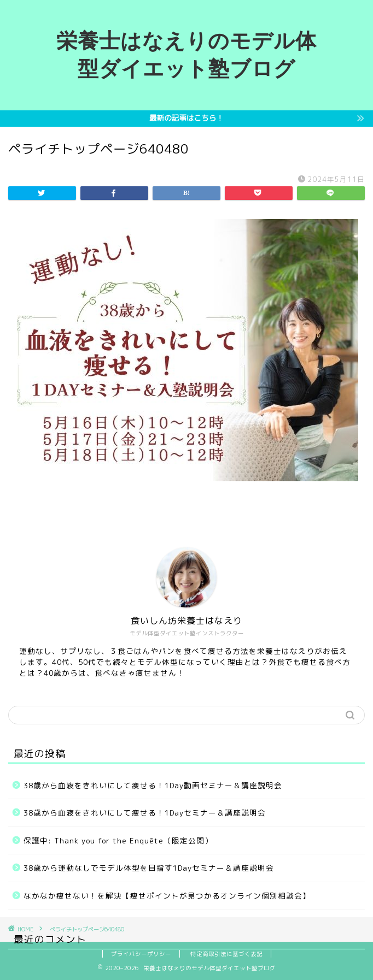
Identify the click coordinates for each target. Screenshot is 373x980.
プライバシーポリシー (141, 954)
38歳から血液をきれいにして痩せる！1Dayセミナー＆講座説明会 (145, 813)
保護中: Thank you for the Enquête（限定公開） (118, 840)
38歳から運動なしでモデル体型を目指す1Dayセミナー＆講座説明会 (149, 868)
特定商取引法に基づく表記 (226, 954)
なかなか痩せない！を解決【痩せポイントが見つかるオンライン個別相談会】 (167, 896)
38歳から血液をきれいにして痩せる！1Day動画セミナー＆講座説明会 (153, 785)
